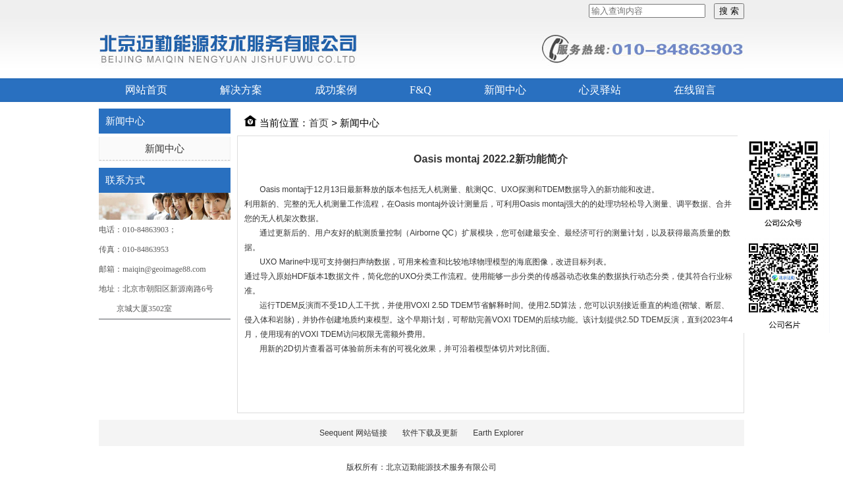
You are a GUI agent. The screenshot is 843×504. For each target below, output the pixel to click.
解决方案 (241, 90)
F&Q (421, 90)
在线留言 (695, 90)
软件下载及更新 (430, 433)
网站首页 (146, 90)
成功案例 (336, 90)
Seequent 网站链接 (353, 433)
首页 (319, 123)
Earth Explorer (498, 433)
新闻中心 (505, 90)
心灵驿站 (600, 90)
